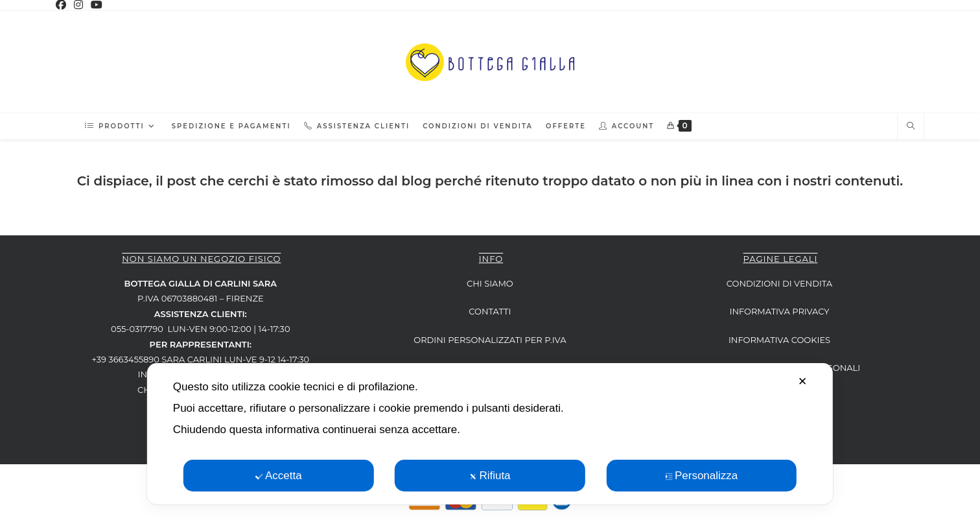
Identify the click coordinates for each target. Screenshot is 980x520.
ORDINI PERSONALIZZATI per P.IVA (490, 340)
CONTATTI (490, 311)
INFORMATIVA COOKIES (779, 340)
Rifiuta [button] (490, 476)
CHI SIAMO (490, 283)
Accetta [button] (279, 476)
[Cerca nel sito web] (911, 126)
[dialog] (490, 434)
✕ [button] (802, 382)
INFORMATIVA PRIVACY (779, 311)
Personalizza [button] (701, 476)
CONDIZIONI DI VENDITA (779, 283)
